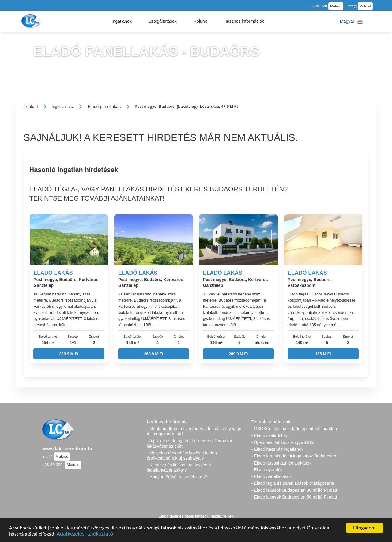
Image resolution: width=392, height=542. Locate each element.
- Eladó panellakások (272, 476)
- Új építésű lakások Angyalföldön (284, 442)
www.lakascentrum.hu (68, 449)
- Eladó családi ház (270, 435)
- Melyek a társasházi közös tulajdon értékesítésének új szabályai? (182, 455)
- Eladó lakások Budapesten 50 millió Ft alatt (294, 497)
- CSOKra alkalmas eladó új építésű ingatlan (294, 429)
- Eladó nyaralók (267, 470)
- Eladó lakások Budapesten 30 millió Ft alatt (294, 490)
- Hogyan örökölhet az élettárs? (177, 477)
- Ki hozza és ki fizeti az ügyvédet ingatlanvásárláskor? (179, 467)
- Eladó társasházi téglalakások (281, 463)
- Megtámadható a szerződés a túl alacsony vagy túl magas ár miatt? (194, 431)
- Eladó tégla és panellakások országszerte (293, 483)
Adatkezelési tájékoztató (85, 534)
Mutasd (336, 6)
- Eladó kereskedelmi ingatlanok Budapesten (294, 456)
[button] (122, 21)
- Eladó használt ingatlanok (277, 449)
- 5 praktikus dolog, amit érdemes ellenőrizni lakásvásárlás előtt (189, 443)
